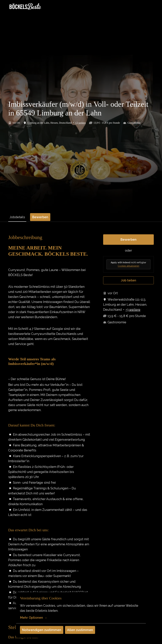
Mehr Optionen (33, 618)
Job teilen (129, 280)
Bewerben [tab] (40, 217)
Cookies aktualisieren (128, 266)
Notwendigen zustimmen (42, 630)
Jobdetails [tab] (17, 217)
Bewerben (128, 240)
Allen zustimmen (80, 630)
